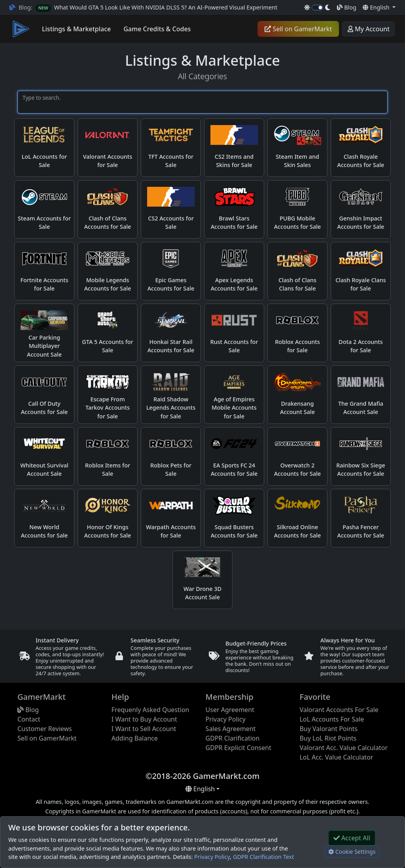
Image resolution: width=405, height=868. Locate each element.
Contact (29, 719)
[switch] (317, 8)
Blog (347, 7)
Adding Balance (135, 738)
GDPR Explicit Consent (238, 748)
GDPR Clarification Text (263, 857)
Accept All (352, 838)
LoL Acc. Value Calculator (336, 757)
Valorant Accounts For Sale (339, 710)
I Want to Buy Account (144, 719)
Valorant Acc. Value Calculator (343, 748)
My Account (368, 29)
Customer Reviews (45, 729)
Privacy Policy (212, 857)
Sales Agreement (231, 729)
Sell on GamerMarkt (298, 29)
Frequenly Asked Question (150, 710)
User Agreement (230, 710)
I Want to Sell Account (144, 729)
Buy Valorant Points (328, 729)
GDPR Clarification (233, 738)
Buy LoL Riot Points (328, 738)
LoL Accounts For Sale (332, 719)
